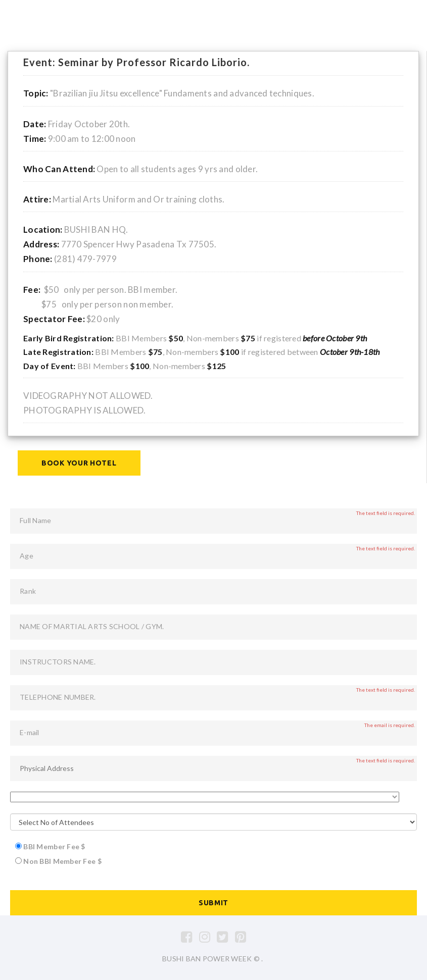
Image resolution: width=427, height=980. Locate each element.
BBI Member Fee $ (54, 846)
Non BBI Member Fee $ (62, 861)
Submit (214, 903)
